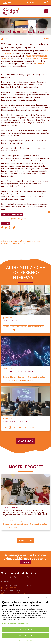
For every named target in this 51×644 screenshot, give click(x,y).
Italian (5, 2)
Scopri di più (26, 441)
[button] (46, 11)
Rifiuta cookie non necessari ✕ (38, 598)
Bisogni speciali (9, 330)
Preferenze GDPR (26, 641)
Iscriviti (26, 562)
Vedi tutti (25, 541)
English (11, 2)
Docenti (6, 327)
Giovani (15, 241)
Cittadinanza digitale (18, 521)
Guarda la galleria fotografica (15, 219)
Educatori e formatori (18, 327)
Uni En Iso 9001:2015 (9, 588)
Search (48, 3)
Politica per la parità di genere (13, 593)
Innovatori (22, 377)
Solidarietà (7, 244)
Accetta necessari (25, 635)
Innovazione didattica (36, 327)
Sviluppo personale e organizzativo (15, 524)
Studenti (6, 241)
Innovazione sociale (22, 244)
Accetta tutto (26, 630)
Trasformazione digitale (31, 241)
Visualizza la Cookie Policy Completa (15, 623)
